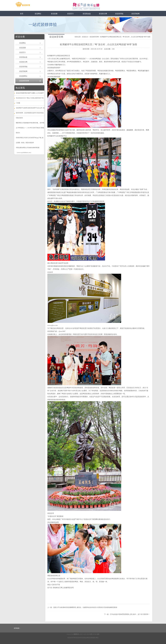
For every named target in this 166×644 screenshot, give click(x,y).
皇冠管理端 (119, 14)
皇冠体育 (79, 638)
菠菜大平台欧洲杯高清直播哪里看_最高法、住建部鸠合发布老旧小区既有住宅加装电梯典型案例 (85, 607)
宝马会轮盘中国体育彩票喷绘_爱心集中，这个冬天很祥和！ (130, 614)
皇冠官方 (70, 14)
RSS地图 (90, 634)
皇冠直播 (54, 14)
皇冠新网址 (23, 76)
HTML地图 (96, 634)
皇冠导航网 (135, 14)
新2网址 (96, 638)
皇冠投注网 (103, 14)
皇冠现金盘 (87, 14)
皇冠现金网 (85, 638)
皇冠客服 (91, 638)
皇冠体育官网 (24, 81)
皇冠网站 (38, 14)
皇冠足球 (51, 513)
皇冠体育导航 (72, 638)
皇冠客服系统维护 (54, 68)
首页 (22, 14)
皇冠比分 (85, 37)
